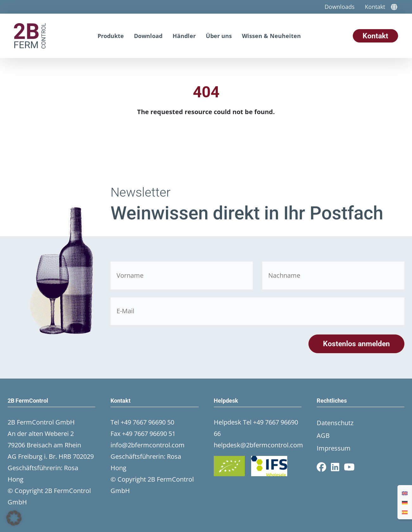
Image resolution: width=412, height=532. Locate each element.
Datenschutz (335, 423)
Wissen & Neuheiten (271, 36)
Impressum (334, 448)
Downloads (340, 7)
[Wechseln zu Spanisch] (405, 512)
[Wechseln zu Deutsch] (405, 502)
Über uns (219, 36)
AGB (323, 435)
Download (148, 36)
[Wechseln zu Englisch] (405, 493)
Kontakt (375, 7)
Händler (184, 36)
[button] (14, 518)
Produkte (111, 36)
